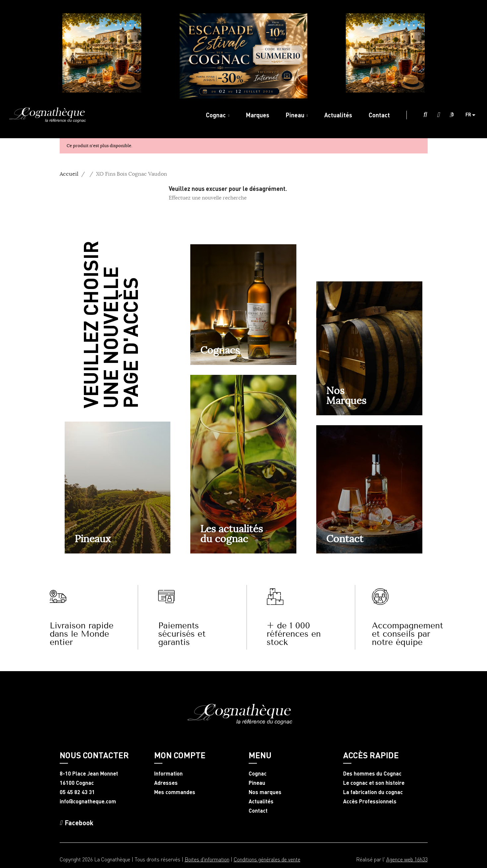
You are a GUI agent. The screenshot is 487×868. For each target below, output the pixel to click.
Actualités (261, 801)
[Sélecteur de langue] (473, 115)
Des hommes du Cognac (372, 774)
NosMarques (346, 395)
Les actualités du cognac (232, 534)
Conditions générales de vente (267, 859)
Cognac (258, 774)
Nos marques (265, 792)
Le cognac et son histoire (374, 783)
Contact (345, 539)
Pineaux (93, 539)
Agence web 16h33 (407, 859)
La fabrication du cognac (373, 792)
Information (168, 774)
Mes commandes (175, 792)
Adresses (166, 783)
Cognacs (220, 350)
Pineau (257, 783)
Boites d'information (207, 859)
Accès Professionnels (370, 801)
